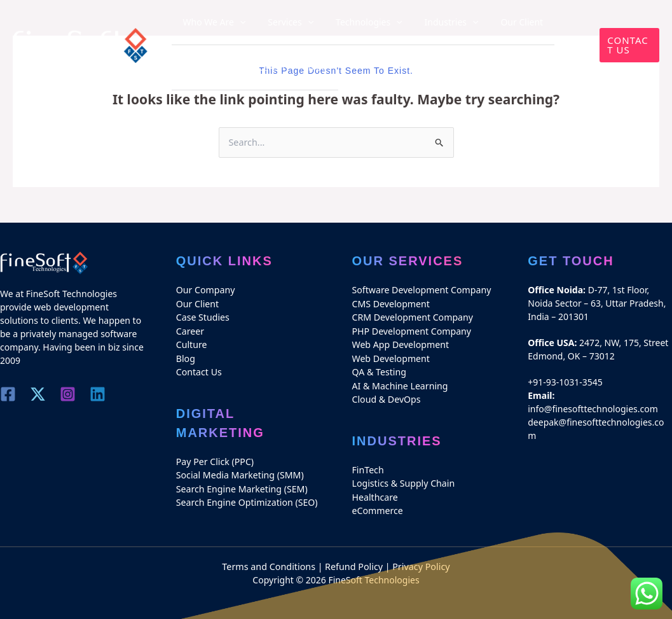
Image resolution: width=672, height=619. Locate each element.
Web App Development (400, 343)
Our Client (479, 22)
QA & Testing (379, 370)
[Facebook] (8, 394)
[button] (625, 45)
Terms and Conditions (270, 562)
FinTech (368, 467)
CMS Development (391, 303)
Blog (228, 66)
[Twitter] (39, 394)
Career (192, 66)
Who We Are (209, 22)
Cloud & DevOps (386, 397)
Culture (191, 343)
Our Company (205, 290)
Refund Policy (354, 562)
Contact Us (199, 370)
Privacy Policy (420, 562)
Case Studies (539, 22)
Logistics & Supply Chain (403, 480)
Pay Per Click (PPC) (215, 459)
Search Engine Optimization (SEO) (246, 499)
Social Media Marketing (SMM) (239, 472)
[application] (235, 22)
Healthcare (375, 493)
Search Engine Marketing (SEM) (241, 486)
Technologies (346, 22)
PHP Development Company (411, 330)
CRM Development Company (412, 316)
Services (277, 22)
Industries (418, 22)
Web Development (391, 357)
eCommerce (377, 507)
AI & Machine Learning (400, 383)
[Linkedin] (101, 394)
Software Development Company (421, 290)
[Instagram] (70, 394)
